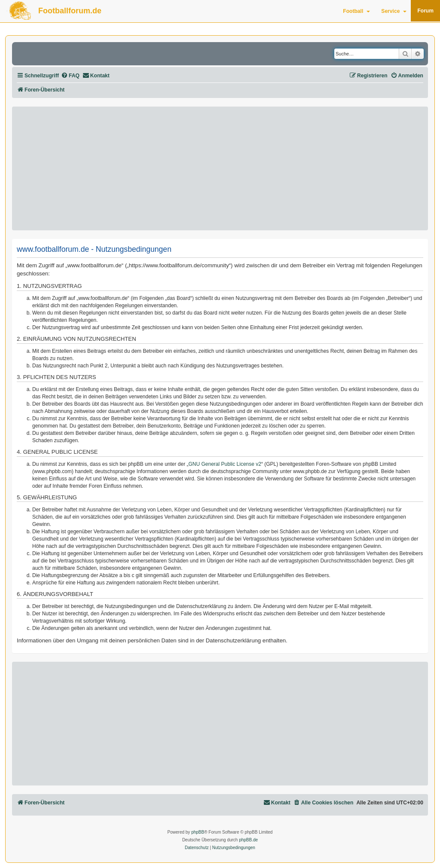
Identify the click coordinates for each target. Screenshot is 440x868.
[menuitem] (70, 76)
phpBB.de (248, 840)
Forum (425, 11)
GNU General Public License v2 (225, 464)
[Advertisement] (220, 168)
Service (394, 11)
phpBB (198, 832)
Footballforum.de (70, 11)
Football (356, 11)
